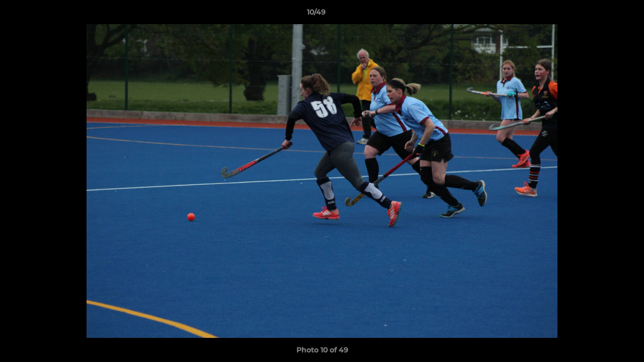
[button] (602, 15)
